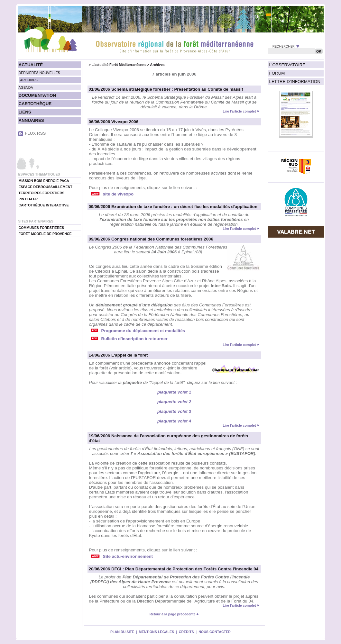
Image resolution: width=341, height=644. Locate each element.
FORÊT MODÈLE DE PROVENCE (45, 234)
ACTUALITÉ (31, 65)
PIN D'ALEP (28, 199)
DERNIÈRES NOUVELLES (39, 73)
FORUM (277, 73)
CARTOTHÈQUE (35, 104)
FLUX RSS (35, 133)
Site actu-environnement (128, 556)
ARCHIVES (29, 80)
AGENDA (26, 87)
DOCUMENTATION (37, 95)
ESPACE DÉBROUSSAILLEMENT (46, 187)
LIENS (25, 112)
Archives (157, 65)
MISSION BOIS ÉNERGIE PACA (44, 181)
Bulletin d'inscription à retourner (134, 339)
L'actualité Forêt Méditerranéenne (119, 65)
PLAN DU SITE (122, 632)
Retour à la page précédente (174, 614)
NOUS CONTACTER (215, 632)
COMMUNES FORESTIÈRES (41, 228)
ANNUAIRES (31, 120)
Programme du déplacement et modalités (143, 331)
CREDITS (186, 632)
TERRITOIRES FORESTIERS (42, 193)
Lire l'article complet (239, 111)
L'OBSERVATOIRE (287, 65)
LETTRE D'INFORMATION (295, 82)
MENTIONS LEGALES (157, 632)
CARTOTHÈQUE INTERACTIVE (44, 205)
